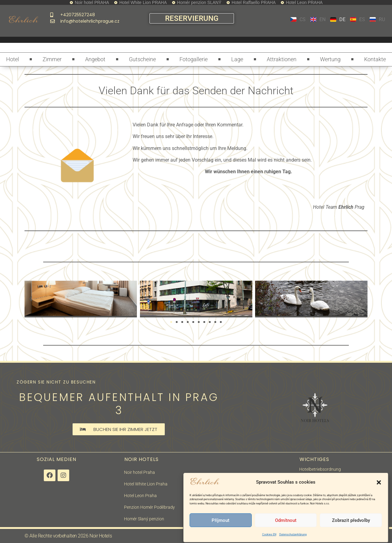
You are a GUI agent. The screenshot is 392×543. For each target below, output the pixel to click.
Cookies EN (269, 534)
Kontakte (375, 59)
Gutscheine (142, 59)
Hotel (13, 59)
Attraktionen (282, 59)
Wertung (330, 59)
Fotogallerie (194, 59)
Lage (237, 59)
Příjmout (221, 520)
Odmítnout (286, 520)
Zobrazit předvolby (351, 520)
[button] (379, 482)
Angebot (95, 59)
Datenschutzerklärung (293, 534)
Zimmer (52, 59)
